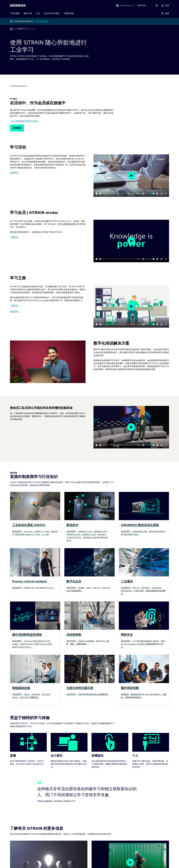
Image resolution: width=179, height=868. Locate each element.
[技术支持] (143, 5)
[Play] (97, 194)
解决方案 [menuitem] (28, 13)
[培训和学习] (21, 29)
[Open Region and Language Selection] (125, 5)
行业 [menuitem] (38, 13)
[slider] (117, 194)
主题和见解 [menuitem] (69, 13)
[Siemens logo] (18, 5)
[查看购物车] (157, 5)
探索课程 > (15, 173)
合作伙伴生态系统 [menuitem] (52, 13)
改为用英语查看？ (42, 21)
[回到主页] (11, 29)
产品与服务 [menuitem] (15, 13)
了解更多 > (15, 237)
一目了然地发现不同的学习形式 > (25, 121)
